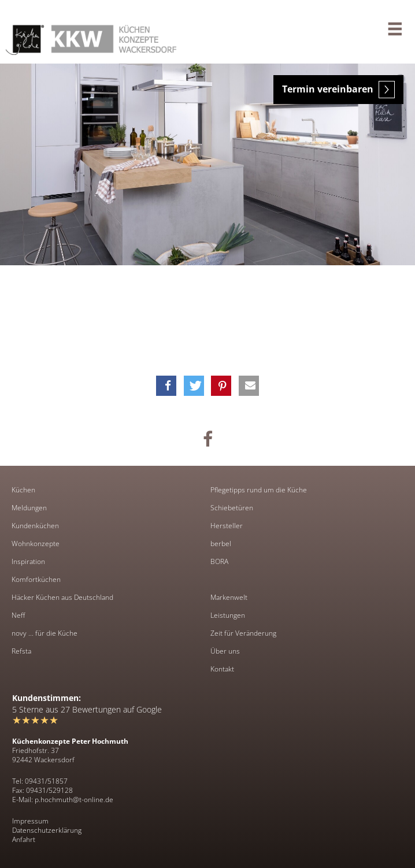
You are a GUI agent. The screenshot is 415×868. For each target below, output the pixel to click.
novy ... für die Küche (45, 633)
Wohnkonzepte (36, 544)
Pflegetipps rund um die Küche (259, 490)
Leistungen (228, 615)
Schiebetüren (232, 508)
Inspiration (28, 562)
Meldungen (29, 508)
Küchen (23, 490)
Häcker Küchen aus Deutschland (62, 598)
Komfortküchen (36, 580)
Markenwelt (229, 598)
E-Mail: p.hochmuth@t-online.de (63, 800)
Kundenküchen (35, 526)
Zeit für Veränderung (243, 633)
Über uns (225, 651)
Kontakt (222, 669)
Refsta (21, 651)
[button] (166, 386)
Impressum (30, 821)
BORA (219, 562)
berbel (221, 544)
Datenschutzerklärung (47, 830)
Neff (18, 615)
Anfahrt (24, 839)
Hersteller (227, 526)
